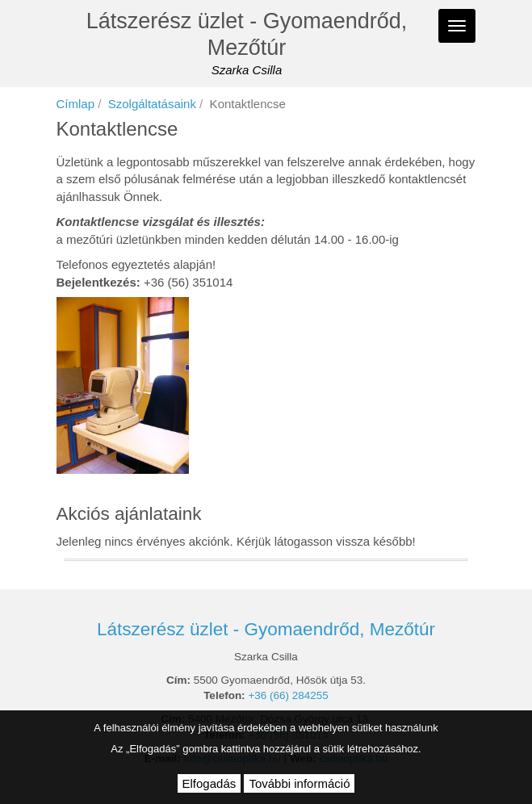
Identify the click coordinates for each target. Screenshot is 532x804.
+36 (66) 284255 (288, 695)
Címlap (76, 104)
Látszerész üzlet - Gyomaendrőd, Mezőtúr (247, 34)
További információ (299, 783)
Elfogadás (209, 783)
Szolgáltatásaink (152, 104)
